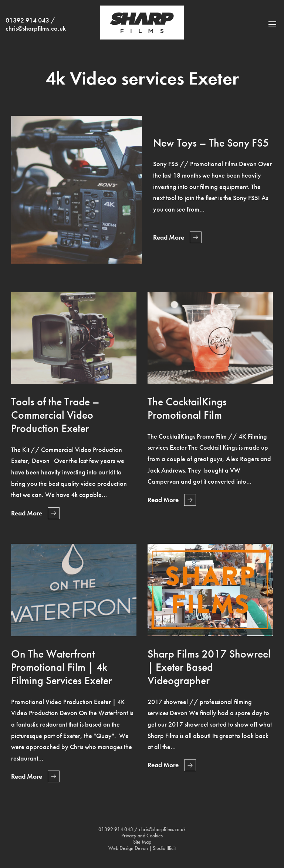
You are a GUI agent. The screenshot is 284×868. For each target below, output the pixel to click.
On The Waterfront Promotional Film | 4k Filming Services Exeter (62, 667)
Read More (169, 237)
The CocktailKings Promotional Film (187, 408)
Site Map (142, 842)
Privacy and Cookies (142, 836)
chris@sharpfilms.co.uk (36, 28)
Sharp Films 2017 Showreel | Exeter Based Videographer (209, 667)
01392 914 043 (27, 20)
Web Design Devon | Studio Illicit (142, 848)
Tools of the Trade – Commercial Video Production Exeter (55, 415)
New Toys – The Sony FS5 (211, 143)
